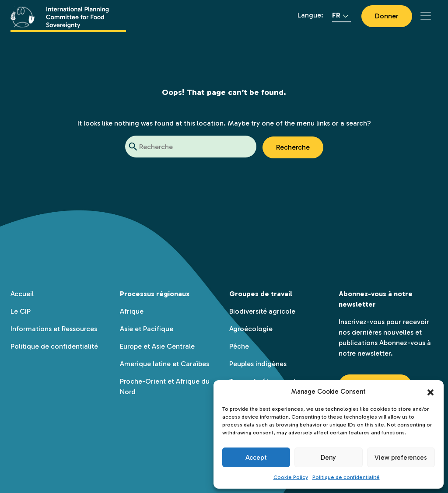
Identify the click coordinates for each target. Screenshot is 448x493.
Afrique (132, 311)
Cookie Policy (291, 477)
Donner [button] (387, 16)
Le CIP (21, 311)
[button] (430, 392)
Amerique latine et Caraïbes (164, 364)
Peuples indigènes (258, 364)
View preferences (401, 458)
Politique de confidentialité (346, 477)
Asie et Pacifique (147, 329)
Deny (328, 458)
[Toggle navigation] (426, 16)
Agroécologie (251, 329)
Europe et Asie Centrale (157, 346)
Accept (256, 458)
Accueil (22, 294)
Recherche (293, 147)
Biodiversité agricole (262, 311)
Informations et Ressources (54, 329)
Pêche (239, 346)
